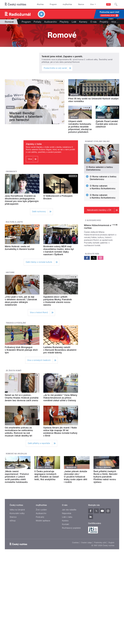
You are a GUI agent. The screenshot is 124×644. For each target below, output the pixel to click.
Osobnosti (11, 172)
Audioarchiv (50, 22)
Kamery (83, 22)
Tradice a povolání (16, 323)
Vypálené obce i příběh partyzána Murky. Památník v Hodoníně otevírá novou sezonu (58, 301)
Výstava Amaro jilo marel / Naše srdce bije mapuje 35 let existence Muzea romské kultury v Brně (60, 432)
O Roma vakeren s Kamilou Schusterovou (103, 187)
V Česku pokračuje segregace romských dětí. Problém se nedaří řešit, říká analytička (47, 475)
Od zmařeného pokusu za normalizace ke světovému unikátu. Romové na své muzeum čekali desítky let (19, 432)
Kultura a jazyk (14, 222)
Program (49, 4)
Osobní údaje (87, 543)
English (111, 543)
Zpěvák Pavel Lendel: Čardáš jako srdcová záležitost (107, 124)
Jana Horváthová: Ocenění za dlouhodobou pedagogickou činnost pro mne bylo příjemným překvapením (22, 200)
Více (115, 22)
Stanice (72, 4)
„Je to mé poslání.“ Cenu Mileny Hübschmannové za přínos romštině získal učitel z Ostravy (60, 398)
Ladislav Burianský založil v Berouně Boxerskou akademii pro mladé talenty (60, 350)
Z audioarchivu (93, 220)
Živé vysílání (41, 510)
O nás (94, 22)
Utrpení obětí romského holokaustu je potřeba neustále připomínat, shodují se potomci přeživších (80, 127)
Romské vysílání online (97, 141)
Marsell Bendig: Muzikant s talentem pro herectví (26, 116)
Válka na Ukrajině (17, 510)
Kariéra (65, 521)
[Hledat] (116, 4)
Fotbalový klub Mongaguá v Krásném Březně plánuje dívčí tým (21, 350)
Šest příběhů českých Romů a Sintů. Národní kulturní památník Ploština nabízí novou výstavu (105, 477)
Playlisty (64, 22)
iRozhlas (39, 4)
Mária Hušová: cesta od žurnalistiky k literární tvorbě (20, 248)
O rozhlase (83, 4)
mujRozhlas (61, 4)
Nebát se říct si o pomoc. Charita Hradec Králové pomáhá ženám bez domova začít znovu (22, 398)
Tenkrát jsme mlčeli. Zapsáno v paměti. (62, 56)
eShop (13, 521)
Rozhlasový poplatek (71, 528)
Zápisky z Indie (34, 144)
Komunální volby (17, 513)
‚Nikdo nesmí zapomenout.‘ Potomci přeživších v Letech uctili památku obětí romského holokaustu (17, 477)
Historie (10, 272)
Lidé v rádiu (67, 517)
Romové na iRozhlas (16, 454)
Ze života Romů (14, 371)
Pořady (37, 22)
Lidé (74, 22)
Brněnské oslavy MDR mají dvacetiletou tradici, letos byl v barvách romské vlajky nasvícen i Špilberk (59, 250)
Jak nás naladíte (69, 510)
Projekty (104, 22)
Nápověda (67, 513)
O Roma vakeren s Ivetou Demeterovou (99, 168)
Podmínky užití (100, 543)
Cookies (75, 543)
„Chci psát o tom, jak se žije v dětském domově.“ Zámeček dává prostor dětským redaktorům (21, 301)
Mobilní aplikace (43, 521)
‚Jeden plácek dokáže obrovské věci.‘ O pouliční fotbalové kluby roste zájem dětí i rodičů (76, 477)
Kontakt (66, 524)
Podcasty (40, 517)
